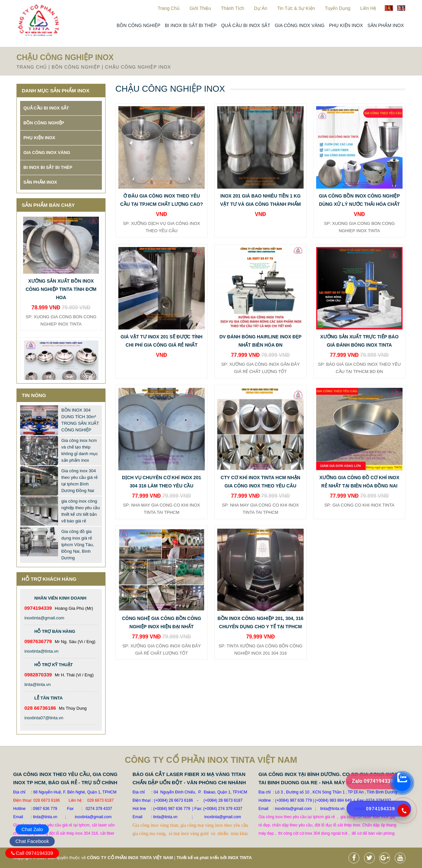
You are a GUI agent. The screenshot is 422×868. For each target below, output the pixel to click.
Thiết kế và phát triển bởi (202, 858)
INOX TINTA (240, 858)
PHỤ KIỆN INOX (346, 25)
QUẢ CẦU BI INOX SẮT (246, 25)
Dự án (261, 8)
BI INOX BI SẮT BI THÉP (191, 25)
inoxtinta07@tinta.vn (44, 718)
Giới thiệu (200, 8)
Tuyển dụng (337, 8)
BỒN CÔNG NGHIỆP (139, 25)
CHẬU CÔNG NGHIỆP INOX (138, 67)
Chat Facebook (32, 841)
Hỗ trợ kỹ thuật (54, 665)
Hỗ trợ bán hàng (55, 631)
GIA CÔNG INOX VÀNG (300, 25)
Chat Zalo (32, 829)
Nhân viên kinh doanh (60, 598)
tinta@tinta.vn (38, 684)
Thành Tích (233, 8)
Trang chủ (169, 8)
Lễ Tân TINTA (48, 698)
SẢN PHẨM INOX (386, 25)
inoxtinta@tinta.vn (42, 651)
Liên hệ (368, 8)
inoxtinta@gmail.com (44, 618)
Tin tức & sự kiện (296, 8)
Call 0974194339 (34, 853)
